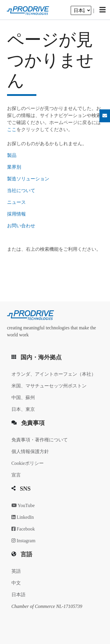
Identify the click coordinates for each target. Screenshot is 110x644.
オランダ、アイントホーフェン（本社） (54, 374)
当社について (21, 190)
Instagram (23, 541)
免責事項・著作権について (40, 440)
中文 (16, 583)
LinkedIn (23, 517)
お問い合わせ (21, 226)
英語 (16, 571)
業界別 (14, 167)
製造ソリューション (28, 179)
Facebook (23, 529)
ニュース (16, 202)
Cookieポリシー (28, 463)
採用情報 (16, 214)
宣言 (16, 475)
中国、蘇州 (23, 398)
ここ (12, 129)
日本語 (18, 595)
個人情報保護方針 (30, 451)
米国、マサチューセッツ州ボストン (49, 386)
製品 (12, 155)
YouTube (23, 505)
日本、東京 (23, 409)
